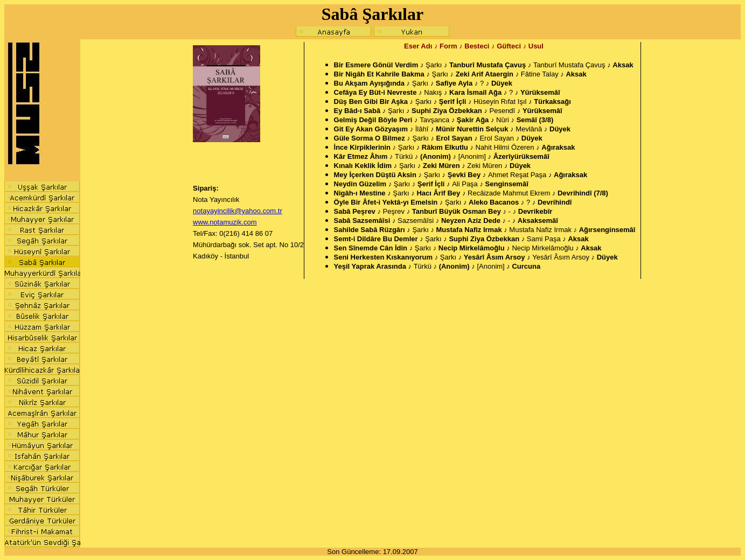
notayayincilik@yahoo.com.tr (238, 211)
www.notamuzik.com (225, 222)
